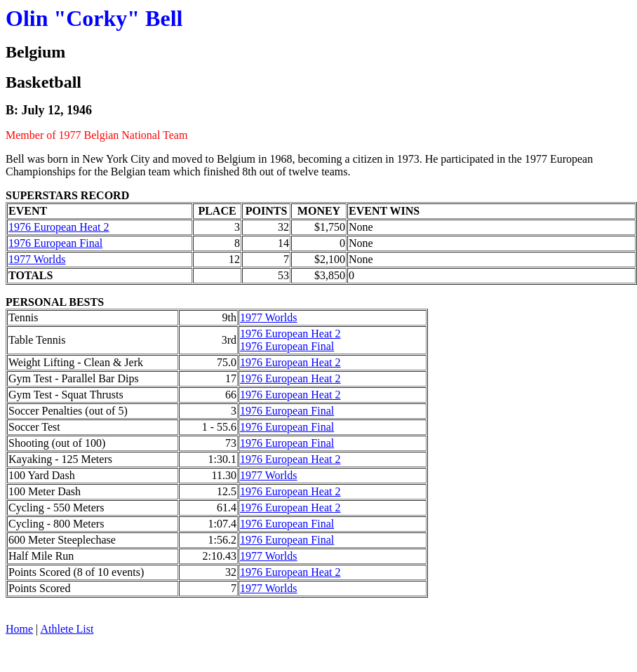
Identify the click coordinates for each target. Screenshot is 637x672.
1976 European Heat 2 (59, 227)
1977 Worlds (37, 259)
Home (19, 629)
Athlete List (67, 629)
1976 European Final (55, 243)
